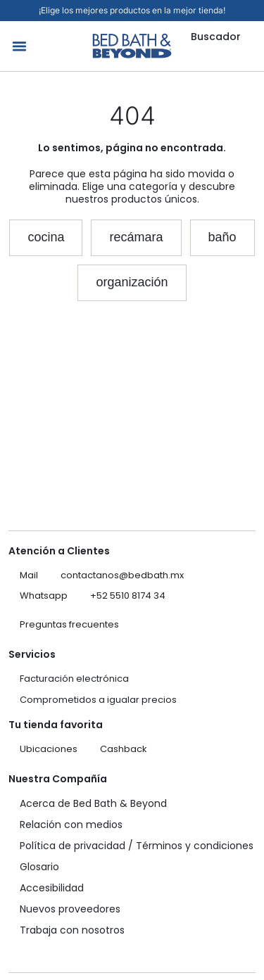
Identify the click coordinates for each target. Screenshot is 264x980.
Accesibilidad (52, 888)
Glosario (39, 867)
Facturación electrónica (74, 679)
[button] (20, 46)
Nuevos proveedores (70, 909)
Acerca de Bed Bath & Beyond (93, 803)
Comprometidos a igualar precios (98, 700)
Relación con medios (71, 825)
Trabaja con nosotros (72, 930)
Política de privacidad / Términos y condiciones (137, 846)
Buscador (216, 37)
